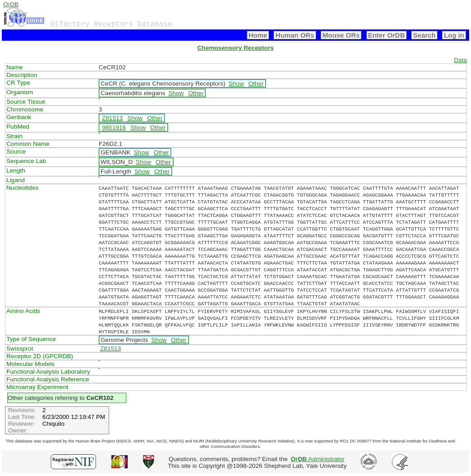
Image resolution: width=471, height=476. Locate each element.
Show (236, 84)
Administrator (318, 459)
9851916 (114, 127)
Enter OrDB (387, 35)
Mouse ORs (341, 35)
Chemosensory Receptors (235, 48)
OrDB (11, 4)
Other (256, 84)
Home (258, 35)
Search (424, 35)
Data (460, 60)
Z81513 (112, 118)
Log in (454, 35)
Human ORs (295, 35)
